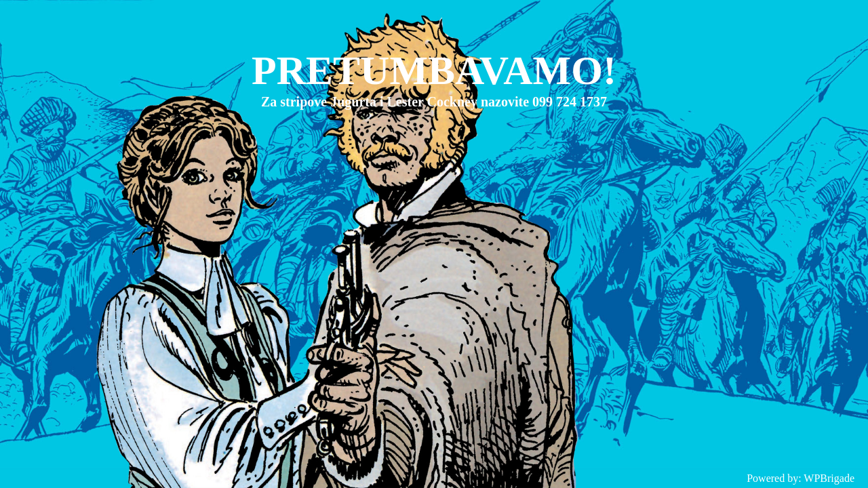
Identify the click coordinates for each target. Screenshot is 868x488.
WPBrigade (829, 478)
